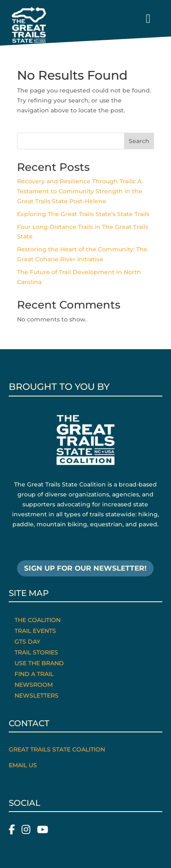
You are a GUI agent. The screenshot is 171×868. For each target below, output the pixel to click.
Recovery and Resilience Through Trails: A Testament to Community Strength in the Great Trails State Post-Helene (80, 191)
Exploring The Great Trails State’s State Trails (83, 214)
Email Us (23, 765)
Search (139, 141)
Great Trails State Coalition (57, 749)
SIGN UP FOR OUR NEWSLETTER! (85, 568)
